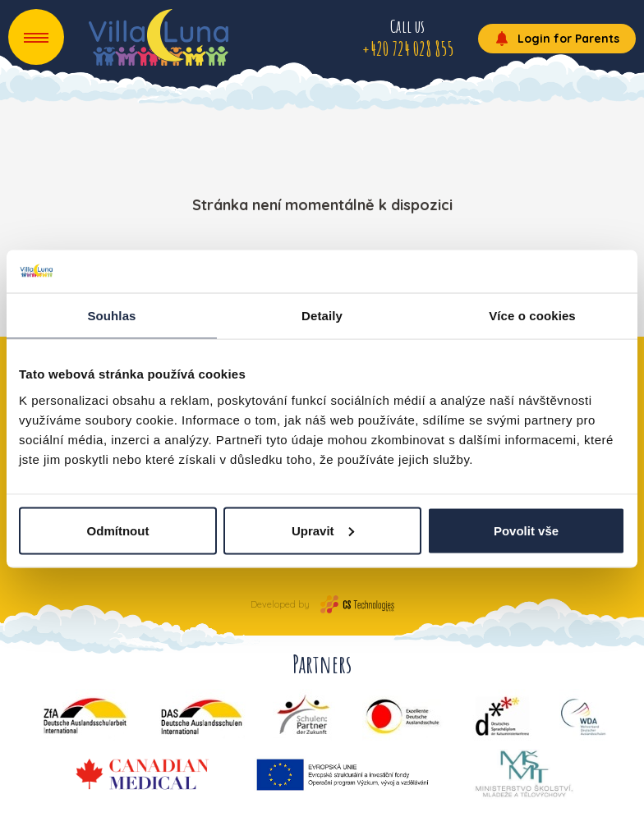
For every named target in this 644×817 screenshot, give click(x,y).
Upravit (323, 530)
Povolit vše (526, 530)
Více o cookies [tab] (532, 316)
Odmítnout (118, 530)
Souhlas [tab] (111, 316)
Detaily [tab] (322, 316)
